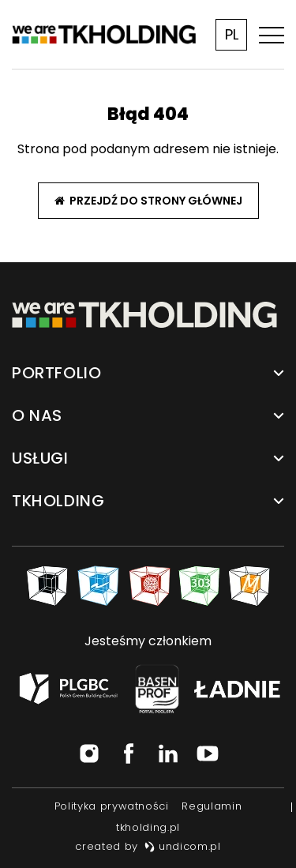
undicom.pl (183, 846)
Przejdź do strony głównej (148, 201)
